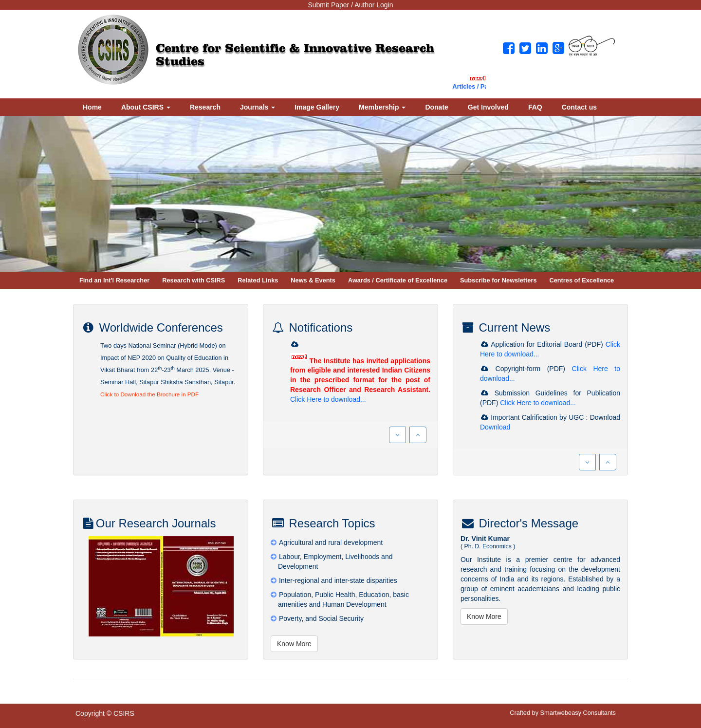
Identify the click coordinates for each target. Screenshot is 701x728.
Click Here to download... (328, 399)
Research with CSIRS (194, 280)
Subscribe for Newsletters (498, 280)
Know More (294, 644)
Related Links (258, 280)
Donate (436, 107)
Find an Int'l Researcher (114, 280)
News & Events (313, 280)
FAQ (535, 107)
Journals (258, 107)
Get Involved (488, 107)
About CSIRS (146, 107)
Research (205, 107)
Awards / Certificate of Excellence (398, 280)
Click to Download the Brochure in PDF (149, 394)
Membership (382, 107)
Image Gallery (317, 107)
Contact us (579, 107)
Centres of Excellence (582, 280)
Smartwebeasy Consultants (578, 713)
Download (495, 427)
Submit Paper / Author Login (350, 5)
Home (92, 107)
